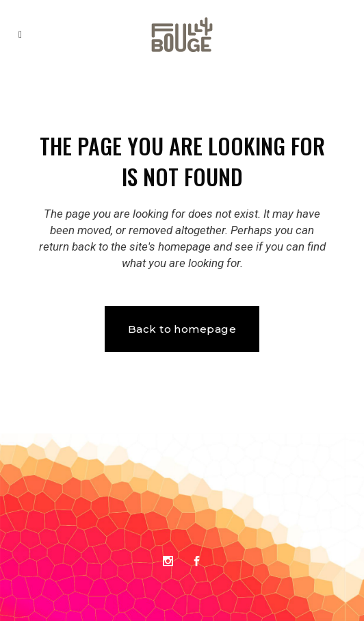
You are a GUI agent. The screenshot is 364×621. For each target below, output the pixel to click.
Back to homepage (182, 329)
